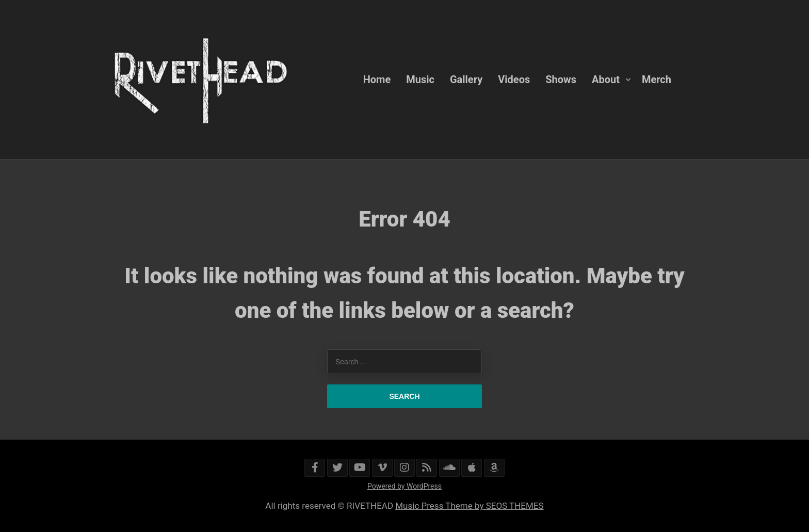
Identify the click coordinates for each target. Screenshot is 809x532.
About (606, 79)
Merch (657, 79)
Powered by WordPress (405, 486)
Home (377, 79)
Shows (561, 79)
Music (420, 79)
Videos (514, 79)
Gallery (466, 79)
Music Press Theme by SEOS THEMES (469, 506)
